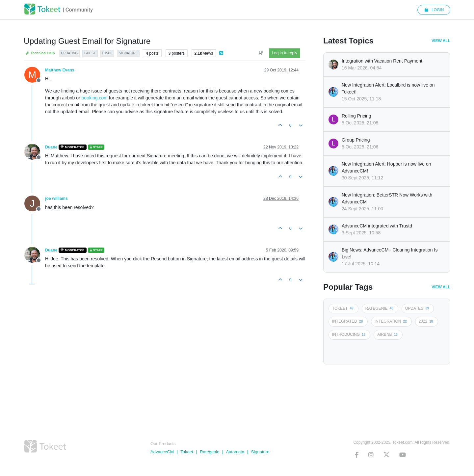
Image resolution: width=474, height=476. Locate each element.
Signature (260, 452)
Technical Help (40, 53)
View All (441, 41)
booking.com (95, 98)
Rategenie (210, 452)
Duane (51, 147)
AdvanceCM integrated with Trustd (377, 226)
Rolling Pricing (356, 116)
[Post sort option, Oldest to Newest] (261, 53)
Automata (235, 452)
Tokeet (187, 452)
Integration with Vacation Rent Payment (382, 61)
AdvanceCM (162, 452)
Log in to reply (285, 53)
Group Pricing (356, 140)
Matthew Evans (60, 70)
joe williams (56, 198)
